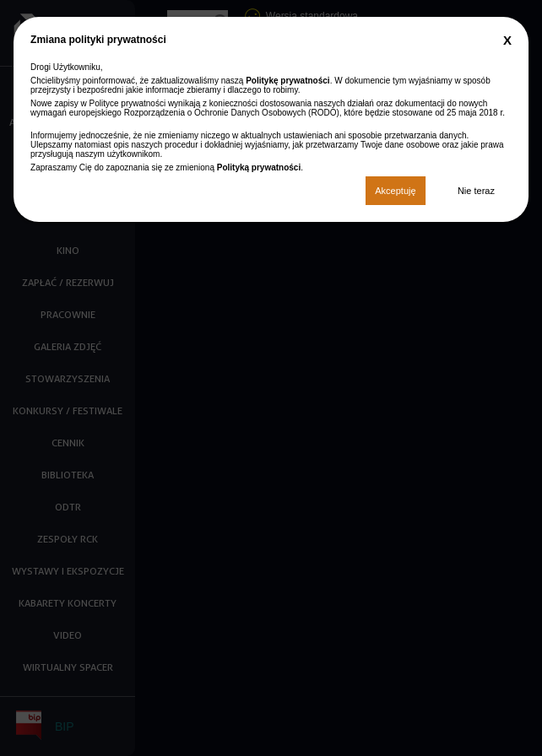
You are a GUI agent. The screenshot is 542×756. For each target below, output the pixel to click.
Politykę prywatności (287, 81)
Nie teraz (476, 191)
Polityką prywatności (259, 167)
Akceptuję (395, 191)
